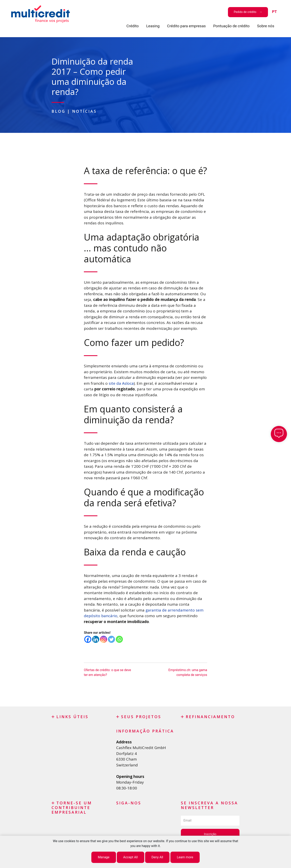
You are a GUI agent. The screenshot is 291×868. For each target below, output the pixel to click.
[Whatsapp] (119, 639)
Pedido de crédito (245, 12)
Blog (59, 111)
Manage (104, 857)
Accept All (131, 857)
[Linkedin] (96, 639)
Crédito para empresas (186, 26)
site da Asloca (121, 383)
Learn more (185, 857)
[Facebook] (88, 639)
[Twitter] (111, 639)
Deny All (157, 857)
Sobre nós (266, 26)
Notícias (84, 111)
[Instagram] (104, 639)
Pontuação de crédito (231, 26)
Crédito (133, 26)
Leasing (153, 26)
